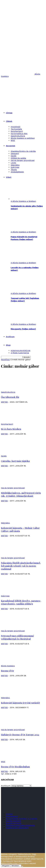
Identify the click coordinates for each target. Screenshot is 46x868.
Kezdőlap (5, 360)
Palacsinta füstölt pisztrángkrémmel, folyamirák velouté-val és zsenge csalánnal (21, 566)
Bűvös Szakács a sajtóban (23, 138)
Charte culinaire (13, 821)
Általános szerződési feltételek (20, 825)
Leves (13, 163)
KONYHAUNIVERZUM (21, 351)
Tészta (14, 170)
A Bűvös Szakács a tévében (23, 201)
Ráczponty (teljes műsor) (23, 329)
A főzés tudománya (20, 353)
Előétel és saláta (18, 158)
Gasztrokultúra (18, 136)
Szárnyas (15, 167)
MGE (13, 140)
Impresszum (12, 816)
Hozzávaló (16, 127)
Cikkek (9, 121)
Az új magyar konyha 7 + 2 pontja (22, 819)
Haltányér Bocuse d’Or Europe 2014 (20, 735)
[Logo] (23, 91)
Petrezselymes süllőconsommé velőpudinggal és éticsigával (17, 637)
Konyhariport (17, 131)
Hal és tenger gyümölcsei (23, 160)
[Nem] (22, 866)
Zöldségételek (17, 172)
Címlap (9, 113)
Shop (8, 345)
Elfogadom (6, 866)
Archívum (10, 337)
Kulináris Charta (14, 823)
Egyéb (14, 156)
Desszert (15, 153)
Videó (9, 177)
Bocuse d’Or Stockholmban (15, 767)
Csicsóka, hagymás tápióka (15, 461)
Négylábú (15, 165)
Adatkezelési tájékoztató (17, 828)
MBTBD (4, 402)
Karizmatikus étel (19, 134)
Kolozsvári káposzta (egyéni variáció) (20, 703)
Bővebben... (16, 866)
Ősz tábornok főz (10, 397)
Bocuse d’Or (7, 671)
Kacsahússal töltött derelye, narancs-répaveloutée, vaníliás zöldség (21, 602)
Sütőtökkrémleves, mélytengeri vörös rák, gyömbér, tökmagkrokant (21, 494)
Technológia (16, 129)
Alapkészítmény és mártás (23, 151)
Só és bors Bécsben (11, 429)
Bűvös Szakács (8, 666)
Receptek (10, 146)
